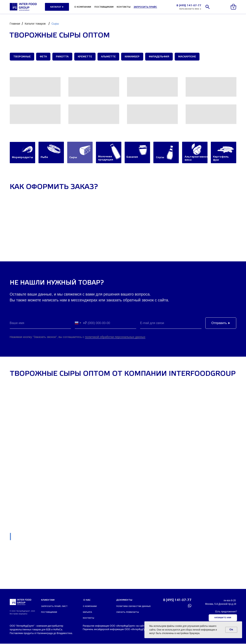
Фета (44, 57)
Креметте (86, 57)
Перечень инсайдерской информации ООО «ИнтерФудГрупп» (117, 630)
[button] (145, 7)
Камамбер (134, 57)
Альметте (110, 57)
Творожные (22, 57)
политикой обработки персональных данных (115, 337)
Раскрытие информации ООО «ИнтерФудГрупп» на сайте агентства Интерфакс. (127, 626)
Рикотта (63, 57)
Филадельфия (161, 57)
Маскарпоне (190, 57)
